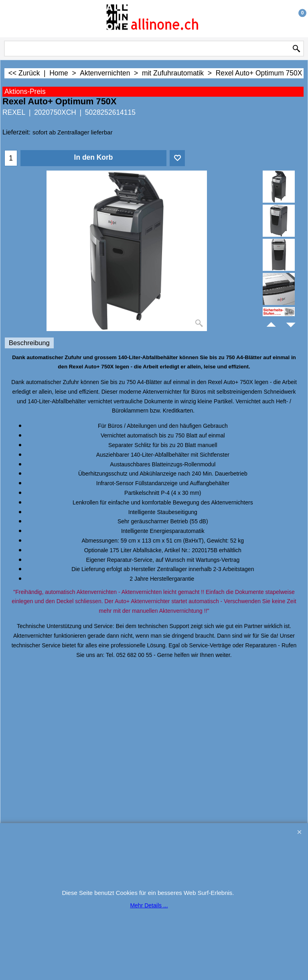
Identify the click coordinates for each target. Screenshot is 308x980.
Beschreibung (29, 343)
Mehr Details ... (149, 905)
